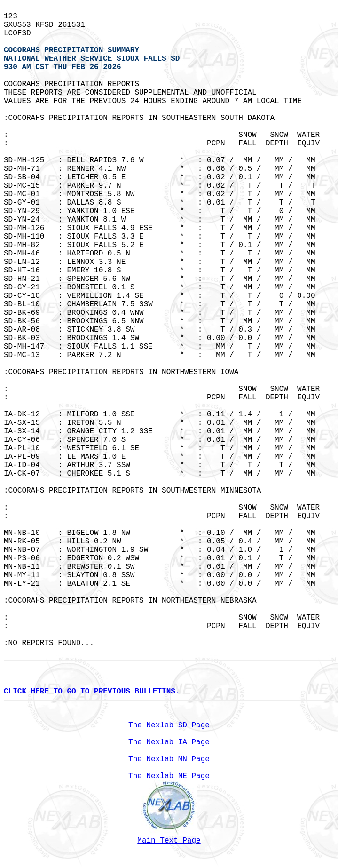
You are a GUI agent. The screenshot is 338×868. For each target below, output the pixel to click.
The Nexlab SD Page (169, 725)
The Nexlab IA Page (169, 742)
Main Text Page (169, 841)
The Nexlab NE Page (169, 776)
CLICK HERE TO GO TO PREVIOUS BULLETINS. (92, 692)
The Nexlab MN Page (169, 759)
